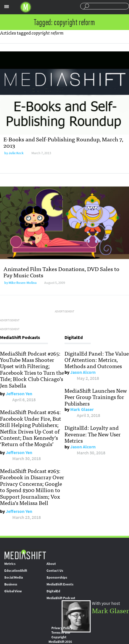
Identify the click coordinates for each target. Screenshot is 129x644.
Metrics (10, 564)
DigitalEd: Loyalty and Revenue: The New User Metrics (93, 434)
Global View (13, 591)
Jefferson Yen (19, 394)
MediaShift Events (60, 584)
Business (11, 584)
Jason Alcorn (83, 372)
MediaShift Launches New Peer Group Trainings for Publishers (96, 397)
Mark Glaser (82, 409)
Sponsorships (57, 577)
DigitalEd (53, 591)
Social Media (14, 577)
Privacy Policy (62, 628)
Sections (7, 7)
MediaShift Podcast (61, 598)
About (51, 564)
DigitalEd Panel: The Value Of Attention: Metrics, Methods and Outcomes (97, 360)
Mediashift (26, 7)
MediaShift (25, 554)
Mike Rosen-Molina (23, 283)
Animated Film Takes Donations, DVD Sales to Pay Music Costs (61, 272)
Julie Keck (16, 153)
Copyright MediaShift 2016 (60, 639)
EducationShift (16, 571)
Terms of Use (61, 633)
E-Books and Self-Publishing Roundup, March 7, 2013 (63, 142)
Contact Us (55, 571)
